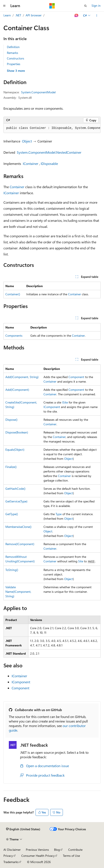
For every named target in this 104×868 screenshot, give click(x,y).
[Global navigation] (4, 6)
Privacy (8, 856)
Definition (13, 47)
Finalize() (11, 467)
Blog (57, 850)
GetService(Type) (16, 501)
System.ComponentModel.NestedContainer (49, 152)
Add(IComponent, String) (22, 377)
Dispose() (11, 420)
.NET (18, 15)
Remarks (12, 53)
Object (27, 141)
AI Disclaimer (12, 850)
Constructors (16, 58)
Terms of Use (71, 856)
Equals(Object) (15, 450)
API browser (34, 15)
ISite (65, 402)
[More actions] (97, 16)
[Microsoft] (52, 6)
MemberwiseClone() (18, 527)
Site (81, 561)
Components (14, 335)
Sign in (96, 5)
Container (17, 187)
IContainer (31, 163)
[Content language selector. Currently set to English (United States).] (23, 829)
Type (59, 514)
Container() (13, 294)
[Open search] (85, 6)
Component (76, 377)
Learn (7, 15)
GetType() (12, 514)
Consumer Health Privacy (38, 856)
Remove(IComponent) (20, 544)
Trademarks (11, 862)
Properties (14, 64)
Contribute (75, 850)
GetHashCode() (15, 489)
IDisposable (49, 163)
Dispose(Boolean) (17, 432)
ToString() (12, 570)
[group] (52, 128)
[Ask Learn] (77, 16)
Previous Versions (37, 850)
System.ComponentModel (38, 92)
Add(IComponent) (17, 390)
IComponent (52, 407)
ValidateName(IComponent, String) (18, 592)
